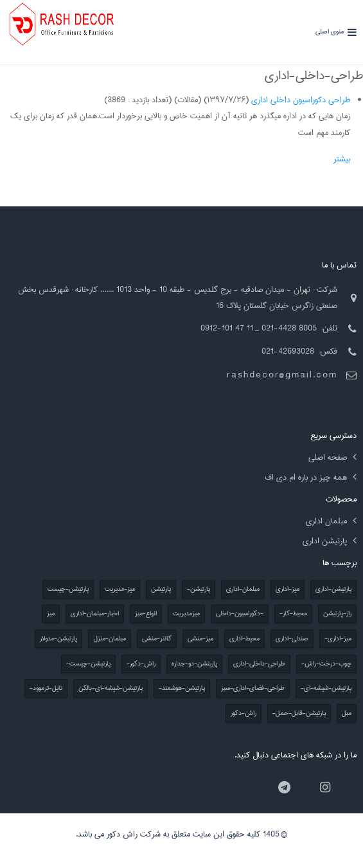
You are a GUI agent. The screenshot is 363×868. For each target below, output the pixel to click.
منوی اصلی (330, 32)
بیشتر (342, 159)
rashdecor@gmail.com (282, 375)
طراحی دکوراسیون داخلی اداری (301, 100)
